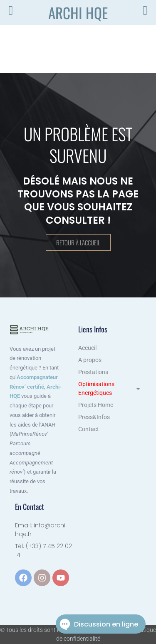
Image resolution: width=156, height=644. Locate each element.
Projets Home (96, 405)
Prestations (93, 372)
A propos (90, 360)
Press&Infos (94, 417)
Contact (89, 429)
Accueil (87, 348)
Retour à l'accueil (78, 242)
